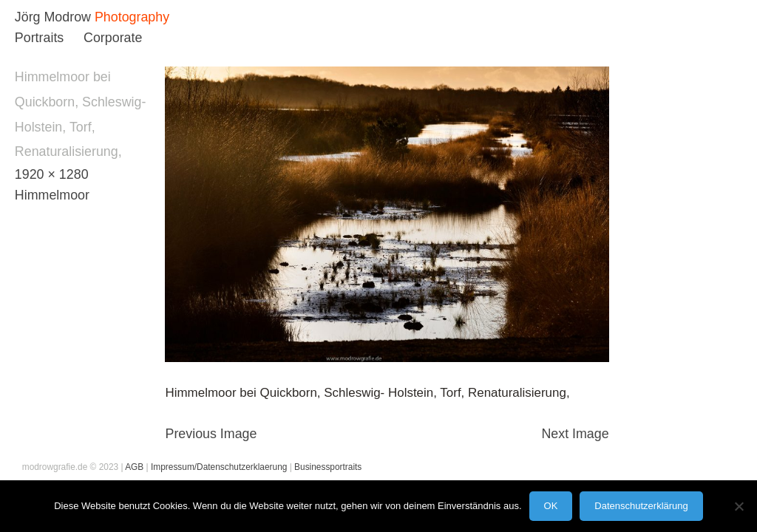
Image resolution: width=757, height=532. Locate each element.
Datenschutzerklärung (641, 506)
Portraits (39, 38)
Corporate (113, 38)
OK (551, 506)
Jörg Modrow (53, 17)
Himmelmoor (52, 195)
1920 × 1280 (52, 174)
